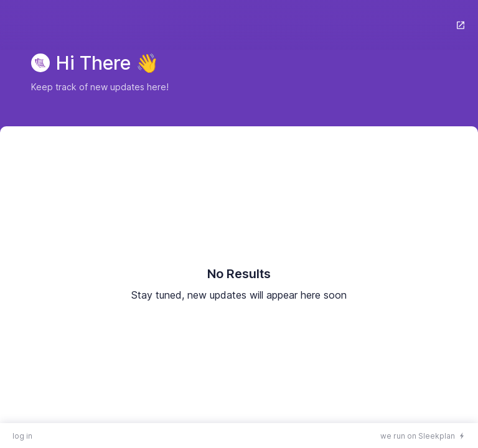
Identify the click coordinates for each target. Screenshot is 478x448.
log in (22, 436)
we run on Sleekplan (418, 436)
